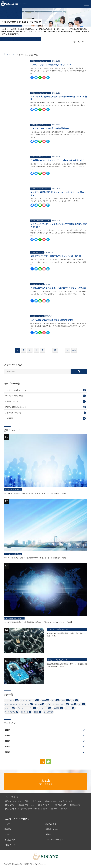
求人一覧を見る (46, 782)
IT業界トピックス (46, 401)
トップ (7, 824)
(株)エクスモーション (26, 805)
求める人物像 (51, 824)
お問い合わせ (10, 845)
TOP (74, 42)
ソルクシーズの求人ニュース (46, 390)
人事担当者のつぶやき (46, 413)
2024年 (8, 736)
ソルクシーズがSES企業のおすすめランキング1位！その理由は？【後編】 (40, 558)
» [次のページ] (68, 350)
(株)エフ (64, 809)
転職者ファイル (52, 829)
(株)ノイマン (10, 805)
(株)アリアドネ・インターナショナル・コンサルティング (26, 809)
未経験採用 (46, 418)
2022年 (8, 741)
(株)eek (54, 809)
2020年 (8, 752)
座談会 (48, 834)
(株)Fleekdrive (75, 805)
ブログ (7, 834)
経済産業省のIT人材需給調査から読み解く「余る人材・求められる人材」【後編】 (42, 622)
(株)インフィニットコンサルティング (59, 801)
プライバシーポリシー (54, 840)
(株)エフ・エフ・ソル (13, 801)
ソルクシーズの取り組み (46, 396)
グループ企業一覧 (12, 797)
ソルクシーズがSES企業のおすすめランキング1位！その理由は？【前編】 (40, 493)
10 (55, 350)
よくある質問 (10, 840)
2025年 (8, 730)
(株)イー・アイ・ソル (33, 801)
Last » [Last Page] (74, 350)
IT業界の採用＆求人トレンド (46, 407)
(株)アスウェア (60, 805)
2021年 (8, 747)
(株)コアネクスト (45, 805)
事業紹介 (8, 829)
